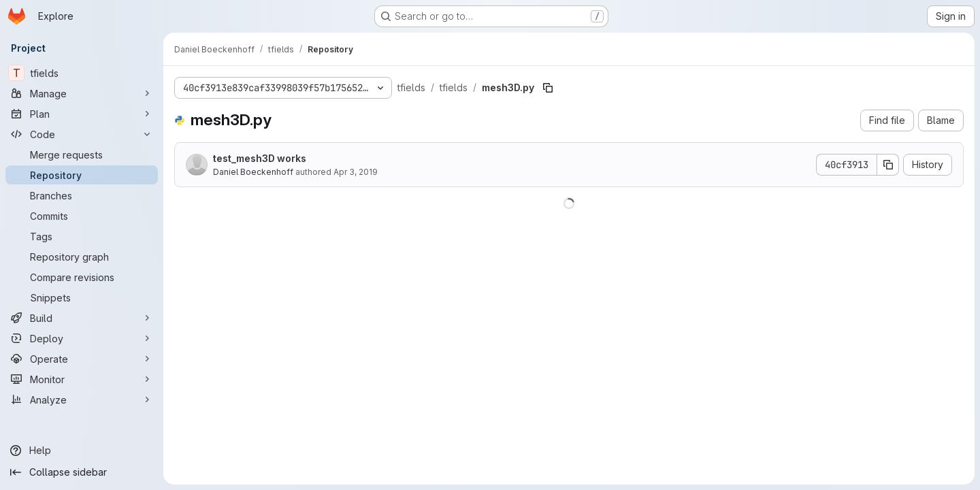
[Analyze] (82, 399)
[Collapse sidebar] (82, 472)
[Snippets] (82, 297)
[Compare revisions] (82, 277)
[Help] (82, 451)
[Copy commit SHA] (888, 165)
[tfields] (82, 73)
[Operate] (82, 359)
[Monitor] (82, 379)
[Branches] (82, 195)
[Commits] (82, 216)
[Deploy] (82, 338)
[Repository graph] (82, 257)
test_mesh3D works (260, 158)
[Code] (82, 134)
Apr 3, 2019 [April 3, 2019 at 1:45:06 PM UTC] (356, 172)
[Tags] (82, 236)
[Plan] (82, 114)
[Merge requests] (82, 154)
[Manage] (82, 93)
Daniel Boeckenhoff (253, 172)
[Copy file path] (548, 88)
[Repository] (82, 175)
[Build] (82, 318)
